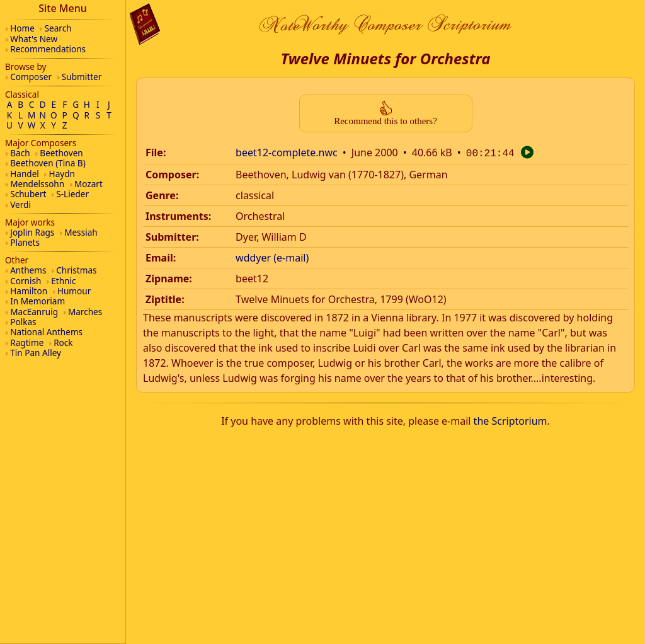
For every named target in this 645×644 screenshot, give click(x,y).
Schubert (28, 194)
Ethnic (63, 281)
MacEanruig (34, 312)
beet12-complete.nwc (287, 152)
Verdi (20, 204)
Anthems (28, 270)
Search (58, 28)
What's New (34, 39)
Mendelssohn (37, 184)
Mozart (88, 184)
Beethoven (61, 153)
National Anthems (46, 332)
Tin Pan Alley (36, 353)
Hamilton (29, 291)
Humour (74, 291)
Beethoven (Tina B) (48, 163)
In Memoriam (37, 301)
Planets (25, 242)
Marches (85, 312)
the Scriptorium (511, 420)
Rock (63, 342)
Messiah (81, 232)
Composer (31, 77)
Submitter (82, 77)
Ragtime (27, 342)
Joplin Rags (32, 232)
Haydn (62, 174)
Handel (25, 174)
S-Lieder (72, 194)
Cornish (26, 281)
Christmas (76, 270)
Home (22, 28)
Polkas (23, 322)
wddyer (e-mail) (272, 256)
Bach (20, 153)
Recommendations (48, 49)
